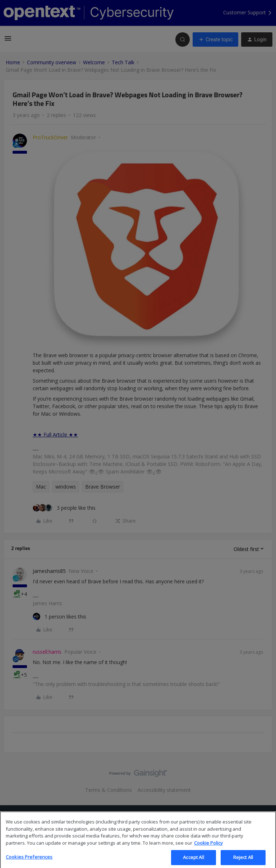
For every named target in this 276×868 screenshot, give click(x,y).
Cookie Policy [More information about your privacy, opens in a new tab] (208, 850)
